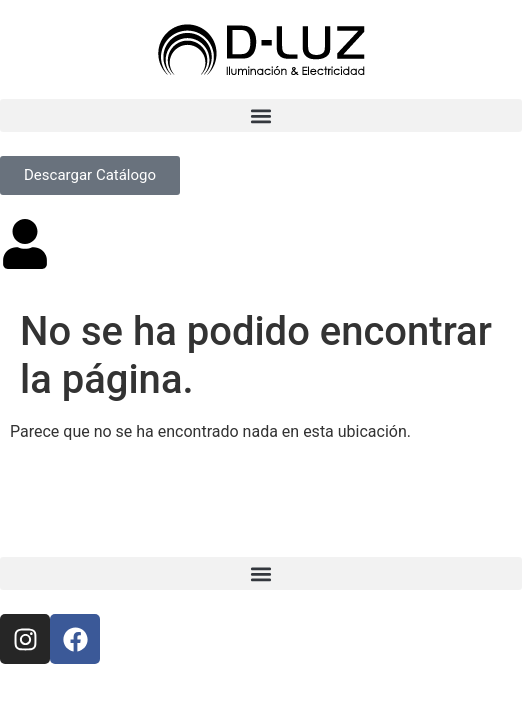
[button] (261, 115)
